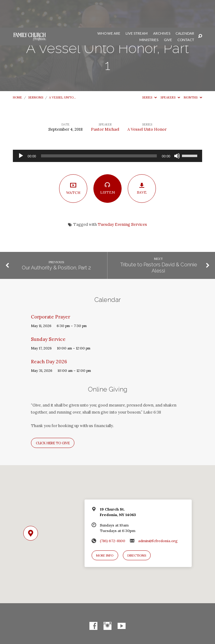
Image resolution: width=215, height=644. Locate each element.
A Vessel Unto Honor (147, 102)
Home (17, 70)
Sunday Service (48, 312)
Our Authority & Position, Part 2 (56, 240)
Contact (186, 12)
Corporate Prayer (51, 289)
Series (149, 70)
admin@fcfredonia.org (158, 513)
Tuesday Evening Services (122, 197)
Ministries (149, 12)
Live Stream (137, 6)
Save (142, 161)
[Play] (21, 128)
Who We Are (109, 6)
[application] (107, 128)
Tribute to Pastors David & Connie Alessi (158, 240)
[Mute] (177, 128)
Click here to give (53, 415)
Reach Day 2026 (49, 334)
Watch (73, 161)
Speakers (170, 70)
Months (193, 70)
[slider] (99, 128)
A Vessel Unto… (62, 70)
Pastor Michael (105, 102)
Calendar (185, 6)
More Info (105, 528)
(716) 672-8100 (113, 513)
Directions (137, 528)
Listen (108, 161)
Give (168, 12)
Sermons (36, 70)
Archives (162, 6)
